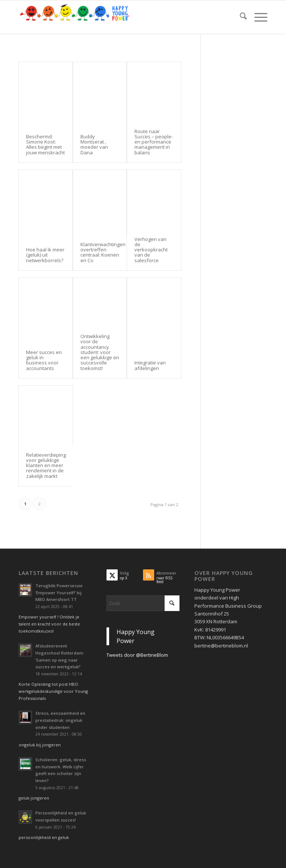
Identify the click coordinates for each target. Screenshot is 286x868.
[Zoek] (240, 17)
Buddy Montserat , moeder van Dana (94, 144)
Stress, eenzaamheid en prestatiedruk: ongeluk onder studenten (60, 720)
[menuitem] (240, 17)
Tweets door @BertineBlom (137, 655)
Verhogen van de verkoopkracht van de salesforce (151, 250)
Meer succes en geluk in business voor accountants (44, 360)
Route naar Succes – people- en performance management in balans (154, 142)
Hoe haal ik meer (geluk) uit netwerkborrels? (45, 255)
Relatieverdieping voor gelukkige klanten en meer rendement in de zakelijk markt (46, 465)
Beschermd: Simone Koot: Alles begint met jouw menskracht (45, 144)
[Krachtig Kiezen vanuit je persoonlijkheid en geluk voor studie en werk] (74, 17)
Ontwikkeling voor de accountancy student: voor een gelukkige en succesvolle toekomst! (100, 352)
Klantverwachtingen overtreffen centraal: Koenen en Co (103, 252)
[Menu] (257, 17)
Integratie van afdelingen (150, 365)
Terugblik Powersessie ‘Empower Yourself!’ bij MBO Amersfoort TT (59, 593)
